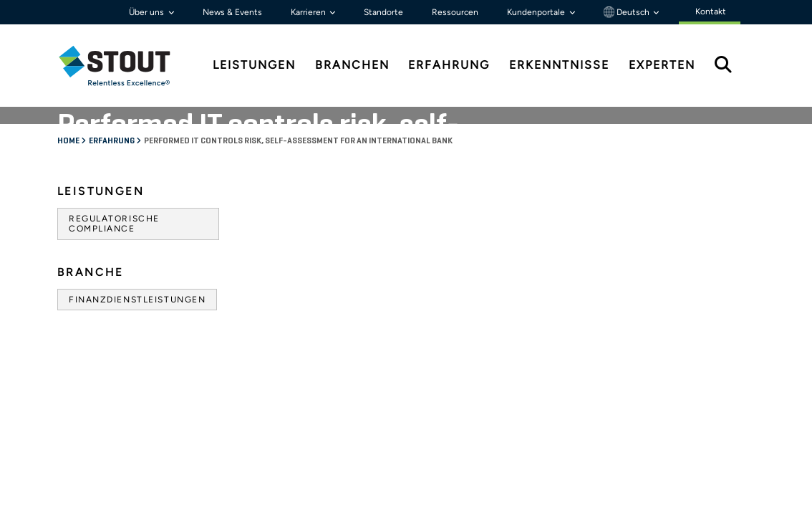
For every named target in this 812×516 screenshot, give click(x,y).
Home (69, 141)
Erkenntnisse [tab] (559, 65)
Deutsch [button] (628, 12)
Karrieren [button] (309, 12)
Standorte (383, 12)
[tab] (125, 66)
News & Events (232, 12)
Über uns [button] (148, 12)
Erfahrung (112, 141)
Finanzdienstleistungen (137, 300)
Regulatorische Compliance (114, 224)
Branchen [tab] (352, 65)
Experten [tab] (662, 65)
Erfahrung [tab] (449, 65)
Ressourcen (455, 12)
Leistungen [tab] (254, 65)
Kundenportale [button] (537, 12)
